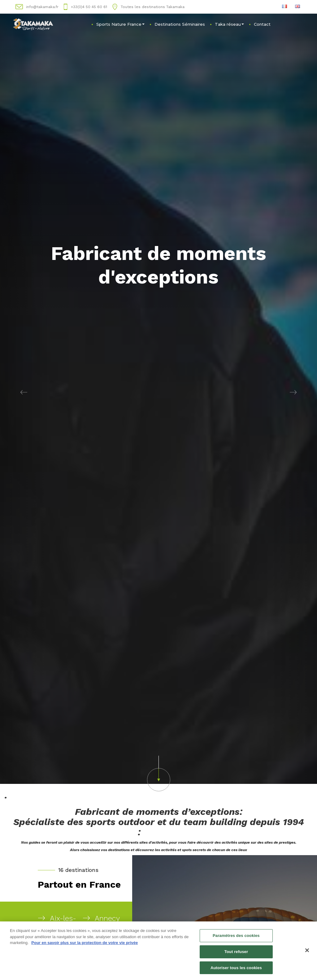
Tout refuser (236, 954)
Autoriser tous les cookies (236, 970)
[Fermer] (307, 952)
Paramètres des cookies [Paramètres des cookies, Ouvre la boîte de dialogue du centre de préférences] (236, 937)
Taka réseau (229, 24)
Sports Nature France (120, 24)
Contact (262, 24)
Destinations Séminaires (180, 24)
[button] (24, 392)
